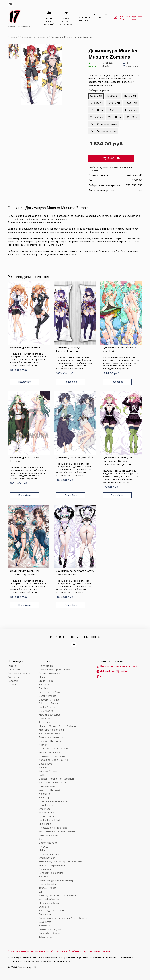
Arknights (44, 745)
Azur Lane (45, 722)
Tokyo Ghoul (46, 937)
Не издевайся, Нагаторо (53, 828)
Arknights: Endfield (49, 703)
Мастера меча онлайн (52, 730)
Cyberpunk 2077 (48, 817)
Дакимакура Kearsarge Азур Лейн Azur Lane (75, 573)
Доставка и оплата (19, 673)
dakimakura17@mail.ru (112, 672)
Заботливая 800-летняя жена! (57, 832)
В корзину (111, 158)
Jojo (41, 839)
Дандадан (45, 847)
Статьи (12, 685)
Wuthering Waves (49, 899)
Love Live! (45, 922)
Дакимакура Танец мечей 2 (75, 458)
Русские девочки (49, 854)
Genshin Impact (48, 696)
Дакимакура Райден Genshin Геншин (70, 349)
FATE (42, 775)
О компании (15, 670)
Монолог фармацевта (52, 866)
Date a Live (45, 764)
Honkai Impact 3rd (49, 820)
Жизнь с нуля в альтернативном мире (61, 862)
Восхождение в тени (51, 911)
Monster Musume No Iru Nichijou (57, 726)
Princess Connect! (49, 771)
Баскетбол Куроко (50, 933)
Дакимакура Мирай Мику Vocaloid (120, 349)
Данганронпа (47, 869)
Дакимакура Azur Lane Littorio (25, 459)
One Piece (45, 809)
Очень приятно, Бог (50, 930)
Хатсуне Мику (47, 786)
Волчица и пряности (51, 737)
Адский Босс (46, 719)
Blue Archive (46, 711)
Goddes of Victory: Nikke (53, 783)
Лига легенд (46, 914)
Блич (42, 892)
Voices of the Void (49, 790)
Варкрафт (45, 798)
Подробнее (24, 382)
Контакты (13, 677)
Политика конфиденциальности (28, 951)
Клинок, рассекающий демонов (57, 896)
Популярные (46, 666)
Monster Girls (46, 677)
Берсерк (44, 768)
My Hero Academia (50, 752)
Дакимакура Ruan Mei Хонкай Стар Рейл (24, 573)
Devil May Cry (47, 805)
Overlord (44, 907)
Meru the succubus (50, 715)
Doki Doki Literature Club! (54, 749)
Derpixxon (45, 688)
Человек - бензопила (51, 873)
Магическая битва (49, 903)
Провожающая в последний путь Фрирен (63, 918)
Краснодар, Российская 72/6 (117, 666)
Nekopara (44, 794)
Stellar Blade (46, 681)
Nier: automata (47, 884)
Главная (12, 37)
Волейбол (45, 926)
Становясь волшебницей (54, 802)
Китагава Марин (48, 835)
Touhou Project (48, 888)
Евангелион (46, 824)
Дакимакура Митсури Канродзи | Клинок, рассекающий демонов (118, 461)
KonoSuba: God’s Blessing (53, 760)
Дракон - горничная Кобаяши (56, 779)
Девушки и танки (49, 700)
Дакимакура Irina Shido (25, 348)
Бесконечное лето (50, 734)
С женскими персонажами (34, 37)
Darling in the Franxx (51, 741)
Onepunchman (47, 858)
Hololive (43, 877)
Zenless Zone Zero (49, 692)
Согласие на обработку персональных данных (81, 951)
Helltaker (44, 685)
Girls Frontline (47, 813)
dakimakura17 (134, 175)
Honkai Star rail (47, 707)
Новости (13, 681)
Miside (42, 850)
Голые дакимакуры (50, 673)
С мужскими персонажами (54, 756)
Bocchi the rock (48, 843)
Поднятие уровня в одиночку (56, 881)
